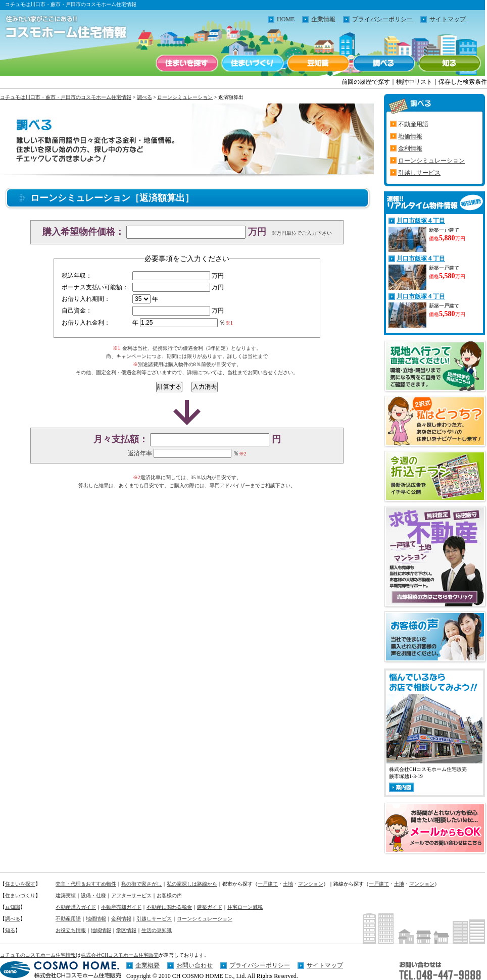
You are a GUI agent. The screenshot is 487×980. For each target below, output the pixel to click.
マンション (311, 884)
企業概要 (148, 965)
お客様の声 (169, 895)
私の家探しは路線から (192, 884)
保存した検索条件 (463, 82)
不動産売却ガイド (121, 907)
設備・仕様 (93, 895)
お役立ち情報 (71, 930)
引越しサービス (419, 173)
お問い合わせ (194, 965)
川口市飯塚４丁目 (421, 221)
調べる (384, 63)
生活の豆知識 (157, 930)
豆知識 (318, 63)
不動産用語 (413, 124)
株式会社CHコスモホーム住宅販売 (120, 955)
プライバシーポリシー (382, 19)
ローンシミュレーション (185, 97)
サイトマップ (448, 19)
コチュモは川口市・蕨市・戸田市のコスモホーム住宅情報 (66, 97)
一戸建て (268, 884)
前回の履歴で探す (366, 82)
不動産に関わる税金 (169, 907)
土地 (288, 884)
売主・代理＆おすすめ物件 (86, 884)
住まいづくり (253, 63)
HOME (286, 19)
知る (450, 63)
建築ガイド (210, 907)
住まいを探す (187, 63)
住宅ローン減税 (245, 907)
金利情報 (410, 148)
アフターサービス (131, 895)
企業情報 (323, 19)
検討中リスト (414, 82)
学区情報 (126, 930)
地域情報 (101, 930)
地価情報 (410, 136)
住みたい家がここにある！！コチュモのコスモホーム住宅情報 (61, 28)
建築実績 (66, 895)
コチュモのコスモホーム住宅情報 (38, 955)
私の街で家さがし (141, 884)
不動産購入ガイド (76, 907)
